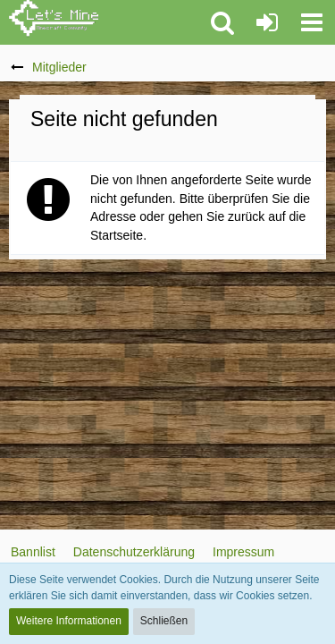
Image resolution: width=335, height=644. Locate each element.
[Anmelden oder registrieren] (267, 22)
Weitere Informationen (69, 621)
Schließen (164, 621)
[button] (312, 22)
